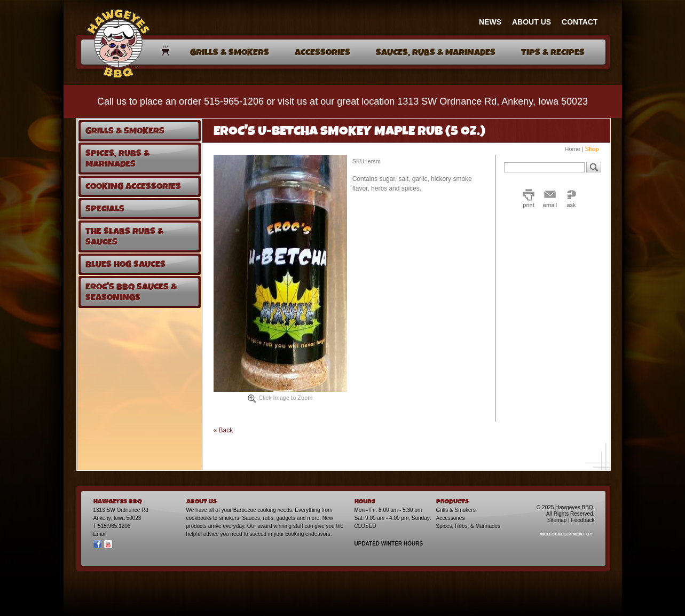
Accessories (451, 518)
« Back (223, 430)
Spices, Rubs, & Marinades (469, 526)
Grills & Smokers (456, 510)
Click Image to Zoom (280, 399)
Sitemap (557, 520)
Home (572, 149)
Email (100, 534)
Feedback (583, 520)
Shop (592, 149)
